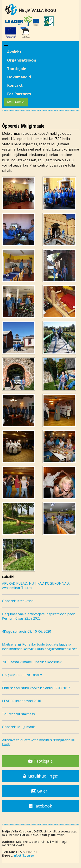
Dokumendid (19, 77)
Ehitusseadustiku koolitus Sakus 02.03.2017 (36, 688)
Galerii (40, 791)
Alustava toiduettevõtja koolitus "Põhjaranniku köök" (39, 742)
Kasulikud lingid (40, 776)
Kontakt (15, 85)
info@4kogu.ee (24, 855)
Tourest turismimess (18, 714)
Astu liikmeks (16, 102)
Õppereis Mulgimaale (19, 727)
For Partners (19, 94)
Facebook (40, 806)
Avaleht (14, 52)
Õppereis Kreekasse (18, 601)
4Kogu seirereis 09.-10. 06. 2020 (27, 631)
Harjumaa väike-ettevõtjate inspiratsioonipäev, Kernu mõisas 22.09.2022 (39, 616)
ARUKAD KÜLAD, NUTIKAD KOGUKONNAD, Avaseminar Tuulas (36, 586)
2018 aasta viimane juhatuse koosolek (32, 662)
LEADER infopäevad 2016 (22, 701)
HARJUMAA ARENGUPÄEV (22, 675)
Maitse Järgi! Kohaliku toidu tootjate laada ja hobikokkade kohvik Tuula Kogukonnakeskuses (40, 647)
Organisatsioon (22, 60)
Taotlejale (17, 69)
